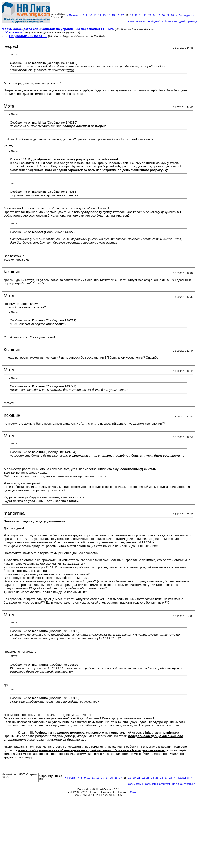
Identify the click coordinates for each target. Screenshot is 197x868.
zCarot (133, 792)
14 (109, 15)
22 (145, 15)
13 (104, 15)
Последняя (186, 15)
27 (168, 15)
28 (172, 15)
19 (131, 15)
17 (122, 15)
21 (141, 15)
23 (150, 15)
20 (136, 15)
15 (113, 15)
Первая (72, 15)
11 (95, 15)
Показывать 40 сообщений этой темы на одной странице (163, 21)
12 (100, 15)
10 (90, 15)
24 (154, 15)
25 (159, 15)
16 (118, 15)
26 (163, 15)
